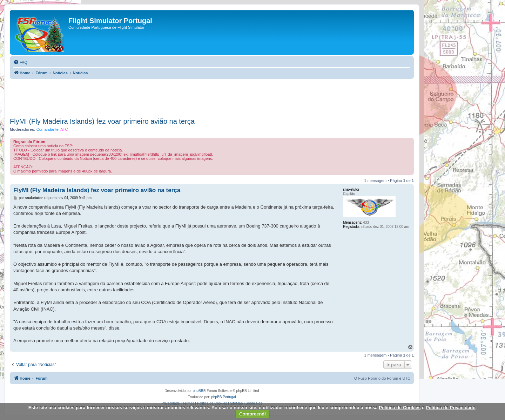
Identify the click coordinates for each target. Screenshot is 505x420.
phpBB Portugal (223, 397)
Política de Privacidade (451, 408)
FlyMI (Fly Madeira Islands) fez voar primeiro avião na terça (102, 121)
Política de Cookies (400, 408)
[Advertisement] (212, 96)
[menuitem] (20, 62)
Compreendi (252, 414)
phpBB (198, 391)
